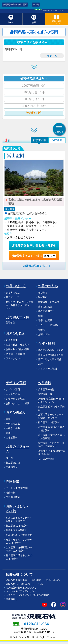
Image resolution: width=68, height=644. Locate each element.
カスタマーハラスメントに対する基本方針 (28, 595)
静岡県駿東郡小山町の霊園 (15, 5)
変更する (52, 56)
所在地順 (57, 140)
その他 (36, 5)
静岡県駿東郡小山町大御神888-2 (27, 214)
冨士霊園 (16, 155)
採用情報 (11, 599)
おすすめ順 (39, 140)
